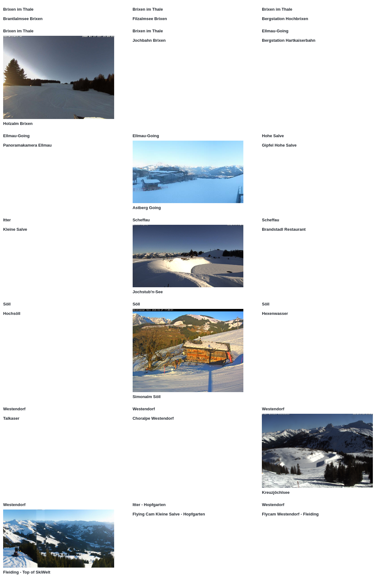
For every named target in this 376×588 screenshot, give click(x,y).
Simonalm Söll (147, 397)
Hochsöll (12, 313)
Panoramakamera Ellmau (27, 145)
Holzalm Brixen (18, 124)
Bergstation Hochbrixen (285, 19)
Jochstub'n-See (148, 292)
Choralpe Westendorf (153, 418)
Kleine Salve (15, 229)
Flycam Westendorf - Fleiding (290, 514)
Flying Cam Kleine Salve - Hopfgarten (169, 514)
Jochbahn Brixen (149, 40)
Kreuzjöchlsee (276, 492)
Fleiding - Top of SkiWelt (27, 572)
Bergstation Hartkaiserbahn (289, 40)
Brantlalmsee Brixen (23, 19)
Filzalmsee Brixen (150, 19)
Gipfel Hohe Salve (279, 145)
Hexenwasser (275, 313)
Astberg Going (147, 208)
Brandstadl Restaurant (284, 229)
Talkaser (11, 418)
